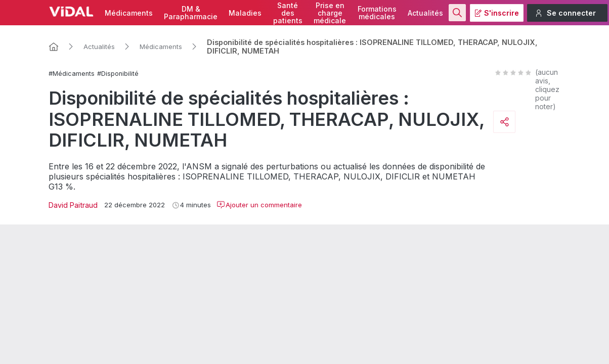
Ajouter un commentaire (259, 205)
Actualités (425, 13)
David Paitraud (73, 205)
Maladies (245, 13)
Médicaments (129, 13)
